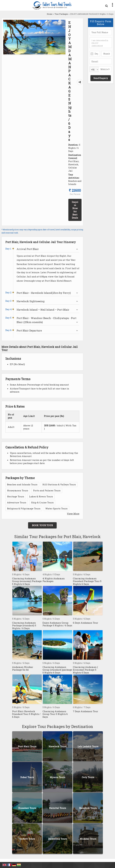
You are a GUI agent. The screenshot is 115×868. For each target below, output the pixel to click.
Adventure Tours (17, 502)
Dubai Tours (27, 777)
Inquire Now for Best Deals (75, 210)
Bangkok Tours (88, 808)
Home (50, 14)
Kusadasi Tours (27, 808)
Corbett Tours (27, 839)
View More (73, 514)
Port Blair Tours (27, 747)
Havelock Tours (57, 747)
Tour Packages (61, 14)
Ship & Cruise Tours (42, 502)
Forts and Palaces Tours (47, 490)
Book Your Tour (42, 525)
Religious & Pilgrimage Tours (24, 508)
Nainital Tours (57, 808)
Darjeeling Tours (58, 839)
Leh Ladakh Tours (88, 747)
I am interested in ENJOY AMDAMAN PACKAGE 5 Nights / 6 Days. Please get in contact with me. (101, 43)
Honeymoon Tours (18, 490)
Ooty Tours (88, 777)
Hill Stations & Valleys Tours (59, 484)
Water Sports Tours (56, 508)
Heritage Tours (16, 496)
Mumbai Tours (88, 839)
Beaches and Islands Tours (22, 484)
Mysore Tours (57, 777)
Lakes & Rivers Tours (41, 496)
